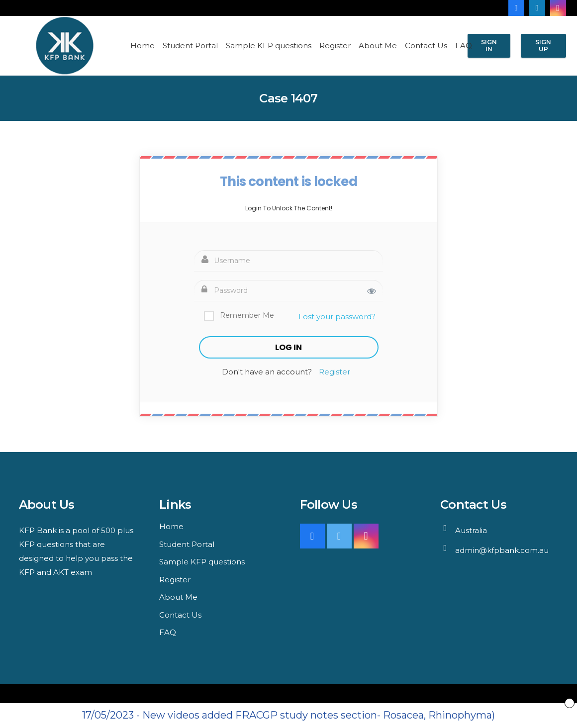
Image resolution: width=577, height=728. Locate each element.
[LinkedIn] (537, 8)
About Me (178, 597)
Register (335, 372)
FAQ (168, 632)
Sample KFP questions (202, 562)
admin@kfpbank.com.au (502, 550)
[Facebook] (516, 8)
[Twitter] (339, 536)
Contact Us (180, 615)
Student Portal (187, 544)
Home (171, 526)
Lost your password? (337, 317)
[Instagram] (558, 8)
